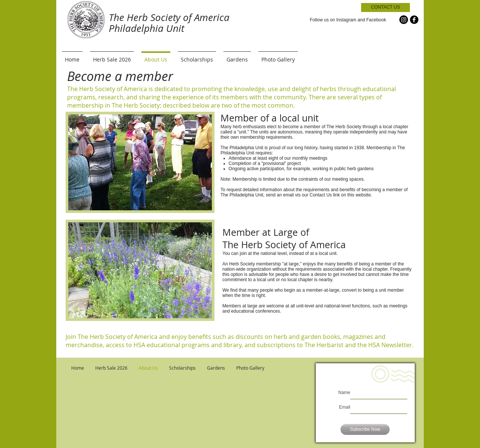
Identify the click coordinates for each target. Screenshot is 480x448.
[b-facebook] (414, 20)
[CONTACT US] (385, 7)
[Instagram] (404, 20)
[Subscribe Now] (365, 429)
